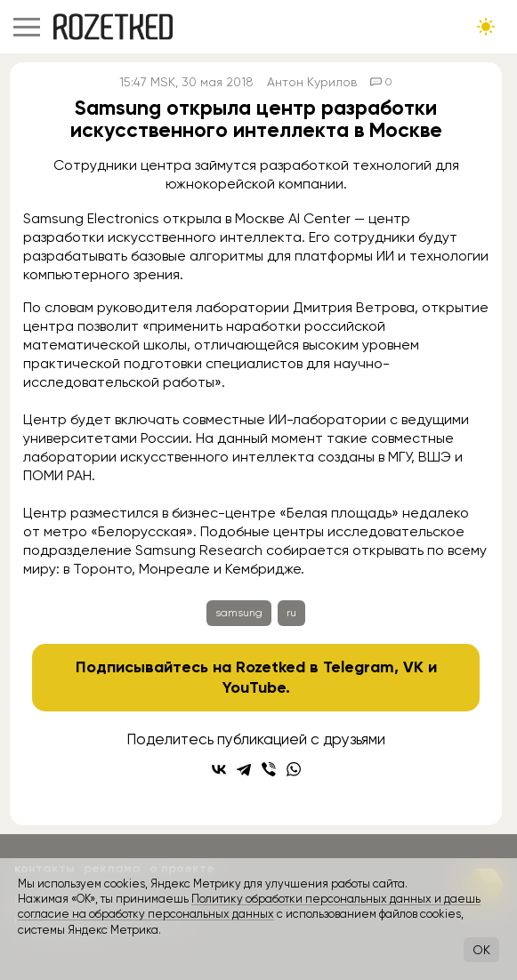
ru (291, 613)
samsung (239, 613)
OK (481, 950)
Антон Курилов (312, 82)
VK (413, 667)
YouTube (254, 687)
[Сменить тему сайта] (486, 27)
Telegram (359, 667)
